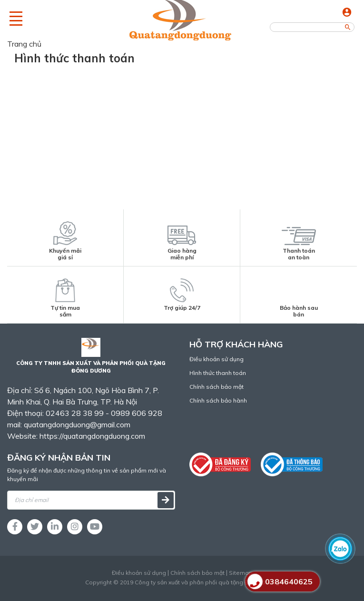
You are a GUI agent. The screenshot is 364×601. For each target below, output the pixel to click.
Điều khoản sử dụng (216, 359)
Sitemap (241, 573)
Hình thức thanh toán (218, 373)
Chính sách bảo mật (216, 387)
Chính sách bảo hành (218, 400)
